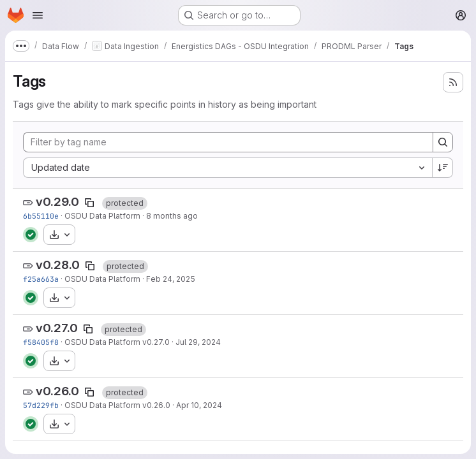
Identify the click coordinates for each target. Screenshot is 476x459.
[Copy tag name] (89, 203)
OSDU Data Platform (102, 216)
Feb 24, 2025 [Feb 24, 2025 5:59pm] (171, 279)
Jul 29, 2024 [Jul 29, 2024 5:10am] (198, 342)
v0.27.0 (57, 328)
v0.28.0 (58, 265)
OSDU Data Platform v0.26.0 (117, 405)
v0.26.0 (57, 391)
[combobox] (227, 168)
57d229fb (41, 405)
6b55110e (41, 216)
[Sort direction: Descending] (443, 168)
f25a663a (41, 279)
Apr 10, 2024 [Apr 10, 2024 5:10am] (199, 405)
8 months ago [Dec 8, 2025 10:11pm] (172, 216)
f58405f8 (41, 342)
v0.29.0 (57, 202)
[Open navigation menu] (38, 15)
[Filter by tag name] (228, 142)
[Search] (443, 142)
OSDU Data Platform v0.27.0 (117, 342)
